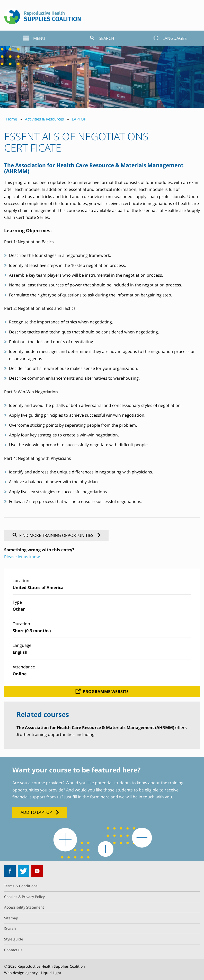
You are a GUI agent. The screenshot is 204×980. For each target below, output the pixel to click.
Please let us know (22, 557)
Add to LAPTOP (36, 812)
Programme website (106, 692)
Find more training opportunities (56, 535)
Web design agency (21, 973)
